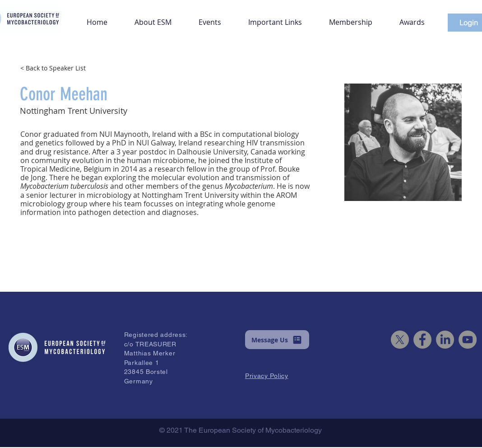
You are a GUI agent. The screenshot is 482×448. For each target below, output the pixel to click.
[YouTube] (468, 340)
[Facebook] (422, 340)
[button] (153, 18)
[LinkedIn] (445, 340)
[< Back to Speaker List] (68, 68)
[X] (400, 340)
